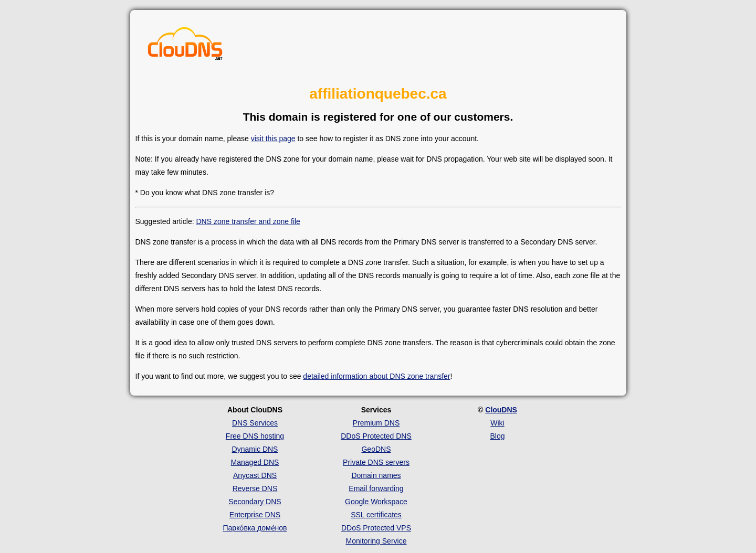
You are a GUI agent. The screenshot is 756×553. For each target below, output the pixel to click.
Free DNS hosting (255, 436)
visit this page (273, 139)
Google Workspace (376, 502)
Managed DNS (255, 462)
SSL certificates (376, 515)
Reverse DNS (255, 488)
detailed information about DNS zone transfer (376, 376)
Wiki (497, 423)
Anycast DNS (255, 475)
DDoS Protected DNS (376, 436)
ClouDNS (501, 410)
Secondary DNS (255, 502)
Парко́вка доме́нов (255, 528)
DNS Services (255, 423)
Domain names (376, 475)
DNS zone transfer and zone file (248, 221)
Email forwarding (376, 488)
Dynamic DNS (255, 449)
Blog (497, 436)
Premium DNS (376, 423)
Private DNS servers (376, 462)
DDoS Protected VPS (376, 528)
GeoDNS (376, 449)
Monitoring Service (376, 541)
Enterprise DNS (255, 515)
